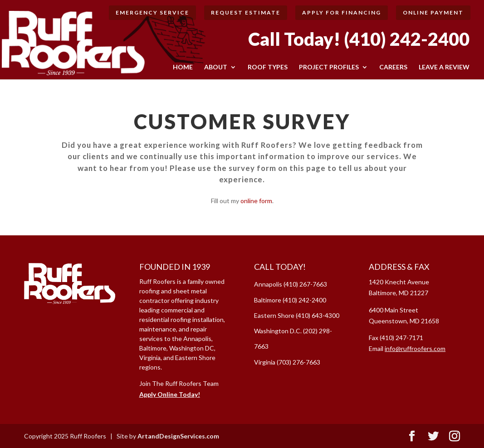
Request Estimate (246, 12)
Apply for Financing (342, 12)
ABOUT (216, 67)
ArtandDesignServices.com (178, 436)
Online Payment (433, 12)
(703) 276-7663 (298, 362)
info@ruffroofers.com (415, 348)
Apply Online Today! (170, 394)
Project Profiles (329, 67)
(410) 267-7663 (305, 284)
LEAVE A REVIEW (444, 67)
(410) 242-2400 (407, 39)
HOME (183, 67)
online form (256, 201)
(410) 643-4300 (318, 315)
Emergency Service (152, 12)
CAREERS (393, 67)
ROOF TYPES (268, 67)
